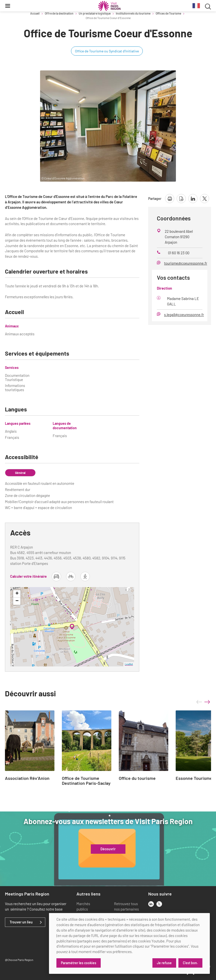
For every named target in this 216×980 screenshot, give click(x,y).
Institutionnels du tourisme (133, 13)
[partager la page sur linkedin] (193, 199)
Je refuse (164, 963)
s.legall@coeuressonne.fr (184, 315)
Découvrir (108, 849)
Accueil (35, 13)
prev (199, 702)
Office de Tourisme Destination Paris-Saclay (86, 781)
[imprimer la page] (170, 199)
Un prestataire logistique (95, 13)
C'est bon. (190, 963)
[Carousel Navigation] (203, 702)
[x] (159, 904)
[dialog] (129, 943)
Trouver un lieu (21, 922)
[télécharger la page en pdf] (181, 199)
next (207, 702)
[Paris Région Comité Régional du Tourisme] (109, 6)
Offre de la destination (59, 13)
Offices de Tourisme (168, 13)
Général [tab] (20, 473)
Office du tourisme (137, 778)
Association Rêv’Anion (27, 778)
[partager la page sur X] (204, 199)
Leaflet (129, 664)
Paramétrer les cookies (79, 963)
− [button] (17, 601)
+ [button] (17, 594)
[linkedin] (151, 904)
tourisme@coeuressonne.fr (186, 263)
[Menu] (8, 6)
